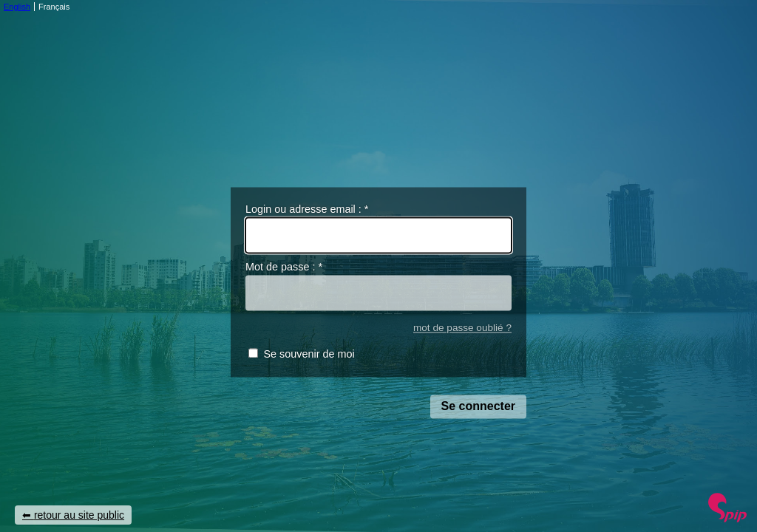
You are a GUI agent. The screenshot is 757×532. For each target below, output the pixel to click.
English (17, 7)
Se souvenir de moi (309, 355)
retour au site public (79, 515)
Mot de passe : (284, 267)
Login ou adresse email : (307, 209)
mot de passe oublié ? (462, 328)
